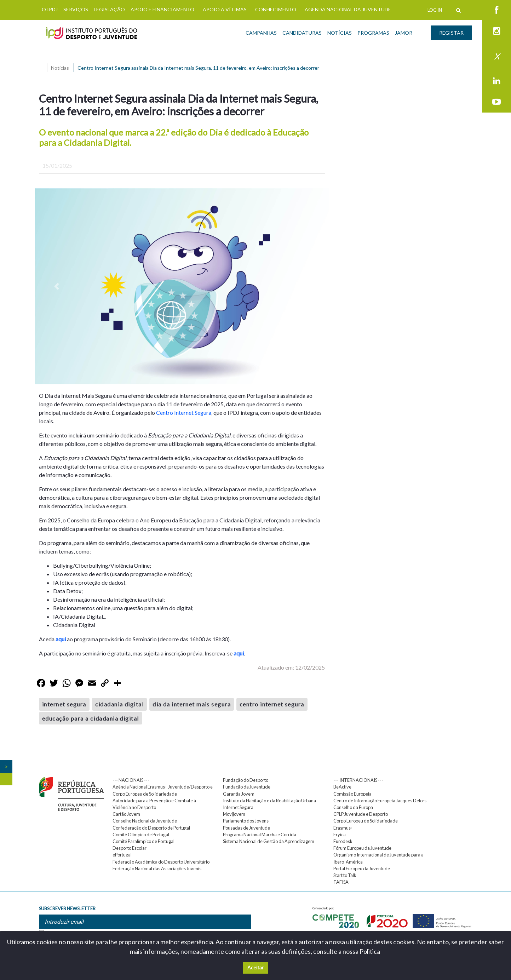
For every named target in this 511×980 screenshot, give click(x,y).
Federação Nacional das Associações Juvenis (157, 869)
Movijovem (234, 814)
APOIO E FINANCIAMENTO (162, 9)
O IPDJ (50, 9)
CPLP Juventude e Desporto (361, 814)
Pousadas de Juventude (246, 828)
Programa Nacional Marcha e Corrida (260, 835)
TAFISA (341, 882)
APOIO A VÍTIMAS (225, 9)
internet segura (64, 704)
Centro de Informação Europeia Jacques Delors (380, 801)
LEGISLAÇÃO (109, 9)
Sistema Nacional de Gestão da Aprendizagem (269, 841)
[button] (57, 286)
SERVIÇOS (76, 9)
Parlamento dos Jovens (246, 821)
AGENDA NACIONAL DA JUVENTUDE (348, 9)
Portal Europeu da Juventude (362, 869)
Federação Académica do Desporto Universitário (161, 862)
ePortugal (122, 855)
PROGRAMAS (373, 33)
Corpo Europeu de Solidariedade (366, 821)
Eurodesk (343, 841)
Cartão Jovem (126, 814)
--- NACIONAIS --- (131, 780)
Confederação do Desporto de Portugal (151, 828)
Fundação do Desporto (246, 780)
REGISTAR (451, 33)
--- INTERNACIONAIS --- (358, 780)
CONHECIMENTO (276, 9)
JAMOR (404, 33)
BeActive (342, 787)
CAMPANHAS (261, 33)
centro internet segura (272, 704)
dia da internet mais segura (192, 704)
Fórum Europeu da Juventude (362, 848)
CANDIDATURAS (302, 33)
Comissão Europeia (352, 794)
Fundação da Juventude (247, 787)
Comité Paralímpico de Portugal (143, 841)
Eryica (340, 835)
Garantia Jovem (239, 794)
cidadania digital (119, 704)
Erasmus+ (343, 828)
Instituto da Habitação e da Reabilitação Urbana (269, 801)
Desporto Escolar (130, 848)
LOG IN (435, 10)
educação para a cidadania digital (91, 718)
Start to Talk (345, 875)
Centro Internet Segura (184, 412)
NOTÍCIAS (340, 33)
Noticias (60, 68)
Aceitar (255, 967)
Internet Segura (238, 807)
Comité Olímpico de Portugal (141, 835)
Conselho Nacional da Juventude (145, 821)
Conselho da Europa (353, 807)
